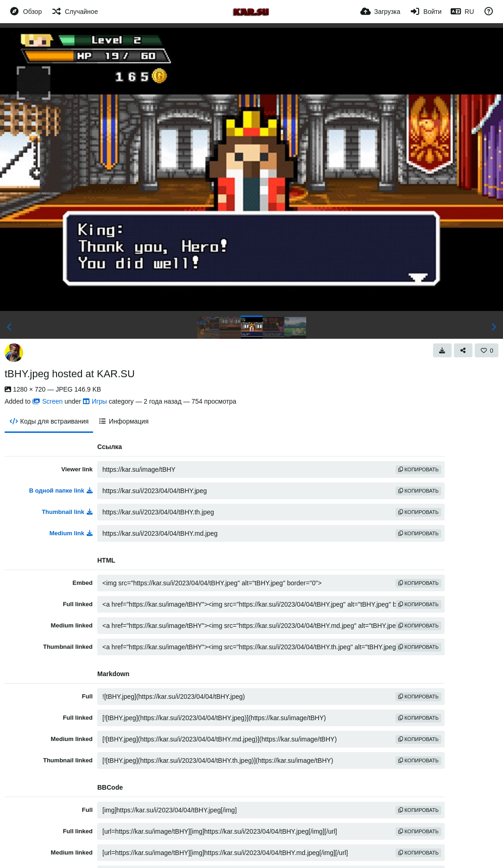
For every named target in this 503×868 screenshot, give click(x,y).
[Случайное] (74, 12)
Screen (47, 401)
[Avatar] (14, 353)
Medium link (71, 533)
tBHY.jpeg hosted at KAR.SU (70, 374)
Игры (95, 401)
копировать (418, 469)
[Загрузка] (380, 12)
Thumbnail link (67, 512)
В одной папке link (61, 491)
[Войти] (425, 12)
